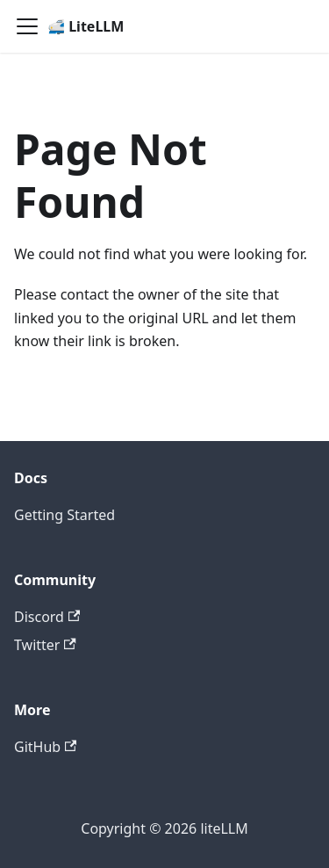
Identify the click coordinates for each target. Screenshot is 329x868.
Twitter (45, 645)
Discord (47, 617)
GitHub (45, 747)
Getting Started (64, 515)
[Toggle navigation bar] (27, 26)
